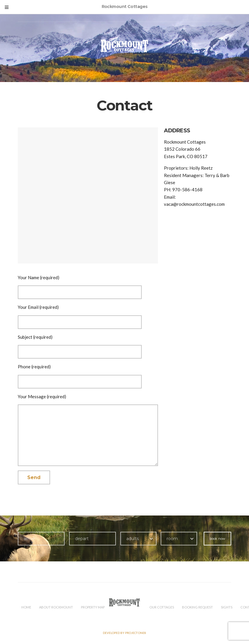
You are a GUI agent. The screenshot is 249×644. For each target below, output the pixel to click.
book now (217, 539)
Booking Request (197, 607)
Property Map (93, 607)
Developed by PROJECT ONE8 (124, 633)
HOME (26, 607)
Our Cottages (162, 607)
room (172, 539)
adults (133, 539)
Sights (227, 607)
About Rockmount (56, 607)
